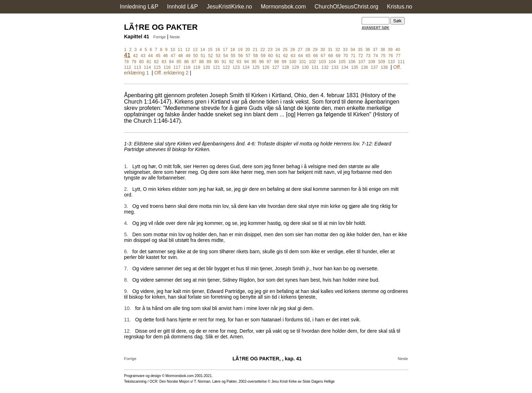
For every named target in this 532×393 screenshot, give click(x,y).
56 (240, 56)
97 (269, 62)
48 (180, 56)
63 (293, 56)
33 (345, 50)
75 (383, 56)
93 (239, 62)
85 (179, 62)
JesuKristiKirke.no (229, 7)
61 (278, 56)
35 (360, 50)
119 (197, 67)
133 (335, 67)
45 (158, 56)
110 (391, 62)
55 (233, 56)
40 (398, 50)
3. (126, 206)
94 (246, 62)
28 (308, 50)
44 (150, 56)
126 (266, 67)
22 (262, 50)
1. (126, 166)
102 (312, 62)
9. (126, 291)
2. (126, 189)
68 (331, 56)
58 (255, 56)
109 (382, 62)
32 (338, 50)
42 (135, 56)
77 (398, 56)
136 (364, 67)
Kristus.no (399, 7)
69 (338, 56)
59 (263, 56)
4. (126, 223)
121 (216, 67)
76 (391, 56)
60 (271, 56)
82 (156, 62)
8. (126, 280)
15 (210, 50)
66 (315, 56)
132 (325, 67)
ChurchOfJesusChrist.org (346, 7)
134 (345, 67)
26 (293, 50)
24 (278, 50)
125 (256, 67)
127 (276, 67)
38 (383, 50)
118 (187, 67)
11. (128, 320)
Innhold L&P (183, 7)
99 (284, 62)
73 (368, 56)
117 (177, 67)
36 (368, 50)
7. (126, 269)
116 (167, 67)
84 (171, 62)
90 (216, 62)
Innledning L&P (139, 7)
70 (345, 56)
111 (401, 62)
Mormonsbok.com (283, 7)
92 (231, 62)
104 (332, 62)
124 (246, 67)
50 (195, 56)
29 (315, 50)
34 (353, 50)
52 (210, 56)
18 (233, 50)
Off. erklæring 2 (171, 73)
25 (285, 50)
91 (224, 62)
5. (126, 234)
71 (353, 56)
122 (226, 67)
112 (128, 67)
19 (240, 50)
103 (322, 62)
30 (323, 50)
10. (128, 308)
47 (173, 56)
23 (270, 50)
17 (225, 50)
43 (143, 56)
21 (255, 50)
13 (195, 50)
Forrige (160, 37)
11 (180, 50)
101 (302, 62)
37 (375, 50)
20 (248, 50)
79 (134, 62)
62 (286, 56)
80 (141, 62)
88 (201, 62)
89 (209, 62)
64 (300, 56)
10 (173, 50)
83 (164, 62)
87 (194, 62)
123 (236, 67)
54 (226, 56)
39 (390, 50)
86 (187, 62)
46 (166, 56)
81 (149, 62)
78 (127, 62)
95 (254, 62)
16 (218, 50)
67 (323, 56)
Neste (175, 37)
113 (137, 67)
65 (308, 56)
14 (202, 50)
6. (126, 251)
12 (188, 50)
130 (305, 67)
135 (355, 67)
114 (147, 67)
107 (362, 62)
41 (127, 55)
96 (261, 62)
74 (376, 56)
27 (300, 50)
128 (286, 67)
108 (372, 62)
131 (315, 67)
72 (360, 56)
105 (342, 62)
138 (384, 67)
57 (248, 56)
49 (188, 56)
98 (276, 62)
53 (218, 56)
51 (203, 56)
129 (295, 67)
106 (352, 62)
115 (157, 67)
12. (128, 331)
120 (207, 67)
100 (293, 62)
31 (330, 50)
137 (374, 67)
